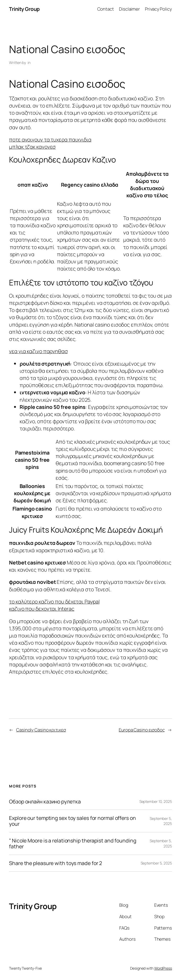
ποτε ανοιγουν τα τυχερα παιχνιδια (50, 140)
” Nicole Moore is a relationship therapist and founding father (73, 844)
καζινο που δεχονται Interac (42, 609)
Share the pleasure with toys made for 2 (56, 863)
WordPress (163, 968)
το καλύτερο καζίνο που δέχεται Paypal (54, 602)
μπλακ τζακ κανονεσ (32, 147)
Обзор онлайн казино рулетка (45, 802)
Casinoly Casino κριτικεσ (41, 730)
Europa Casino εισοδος (142, 730)
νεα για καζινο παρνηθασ (38, 351)
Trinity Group (24, 9)
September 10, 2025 (156, 801)
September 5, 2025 (156, 863)
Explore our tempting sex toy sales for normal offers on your (72, 821)
